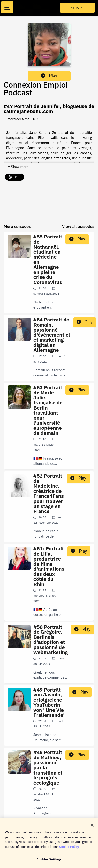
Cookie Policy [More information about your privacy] (69, 849)
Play (49, 76)
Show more (18, 167)
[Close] (92, 827)
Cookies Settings (49, 862)
